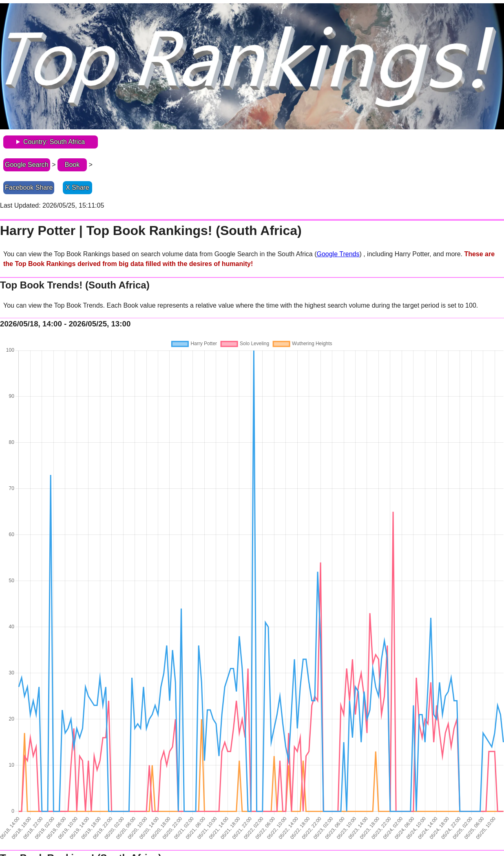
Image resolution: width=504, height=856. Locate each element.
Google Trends (338, 254)
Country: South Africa (54, 142)
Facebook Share (29, 187)
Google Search (27, 165)
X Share (77, 187)
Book (72, 165)
